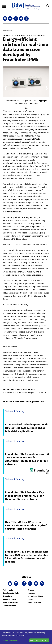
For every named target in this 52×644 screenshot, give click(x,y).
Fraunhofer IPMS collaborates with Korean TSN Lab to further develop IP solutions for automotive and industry (27, 557)
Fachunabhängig (9, 605)
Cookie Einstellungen (35, 602)
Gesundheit (7, 596)
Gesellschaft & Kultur (11, 593)
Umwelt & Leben (9, 599)
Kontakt (30, 599)
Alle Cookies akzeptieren (39, 640)
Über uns (31, 590)
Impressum (31, 593)
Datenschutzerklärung (35, 596)
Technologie (8, 590)
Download (34, 104)
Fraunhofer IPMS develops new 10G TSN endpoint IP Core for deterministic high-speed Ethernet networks (27, 459)
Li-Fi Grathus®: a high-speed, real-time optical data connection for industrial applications (27, 428)
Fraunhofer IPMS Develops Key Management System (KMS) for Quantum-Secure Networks (24, 496)
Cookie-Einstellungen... (11, 640)
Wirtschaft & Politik (10, 602)
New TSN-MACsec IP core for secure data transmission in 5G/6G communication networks (26, 525)
